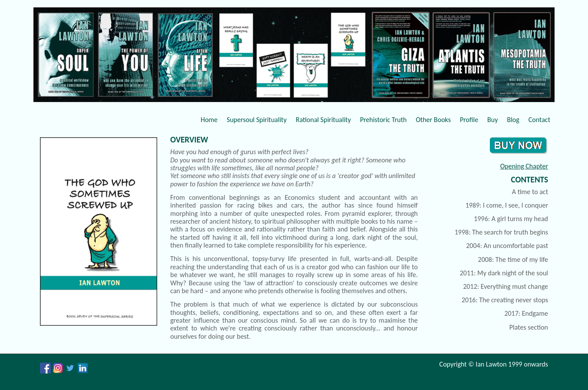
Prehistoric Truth (383, 120)
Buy (492, 120)
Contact (539, 120)
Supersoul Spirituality (257, 120)
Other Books (433, 120)
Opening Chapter (524, 166)
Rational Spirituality (323, 120)
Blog (513, 120)
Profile (469, 120)
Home (209, 120)
